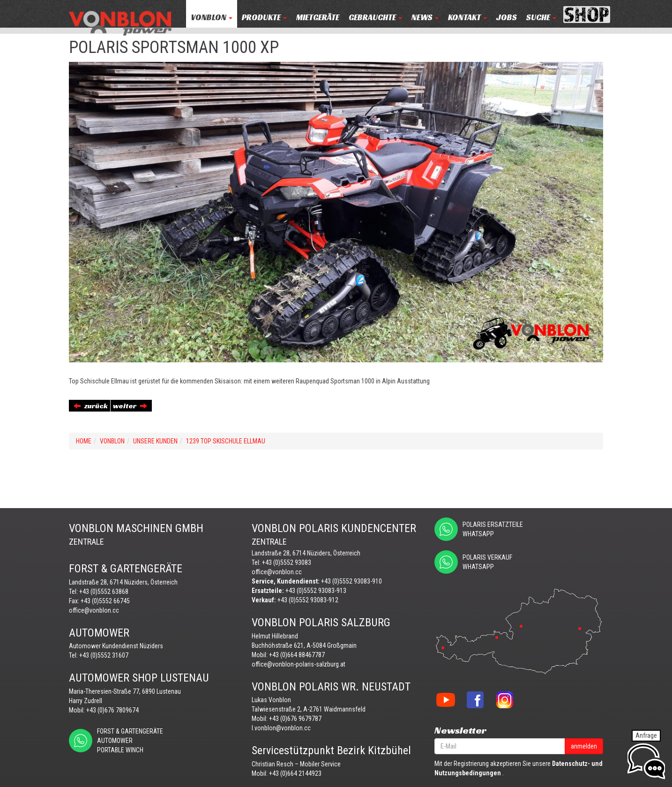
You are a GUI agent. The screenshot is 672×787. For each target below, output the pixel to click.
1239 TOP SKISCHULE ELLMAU (226, 441)
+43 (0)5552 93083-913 (316, 591)
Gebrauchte (375, 18)
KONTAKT (467, 18)
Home (84, 441)
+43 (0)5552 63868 (104, 592)
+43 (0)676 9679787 (295, 719)
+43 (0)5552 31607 (104, 655)
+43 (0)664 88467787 (297, 655)
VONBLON (212, 18)
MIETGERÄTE (318, 18)
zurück (91, 406)
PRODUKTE (264, 18)
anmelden (584, 746)
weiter (130, 406)
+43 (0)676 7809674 (112, 710)
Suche (541, 18)
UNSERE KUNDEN (155, 441)
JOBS (507, 18)
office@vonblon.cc (94, 610)
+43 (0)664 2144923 (295, 773)
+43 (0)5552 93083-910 (351, 581)
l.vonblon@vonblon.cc (281, 728)
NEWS (425, 18)
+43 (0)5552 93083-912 (308, 600)
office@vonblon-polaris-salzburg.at (299, 664)
